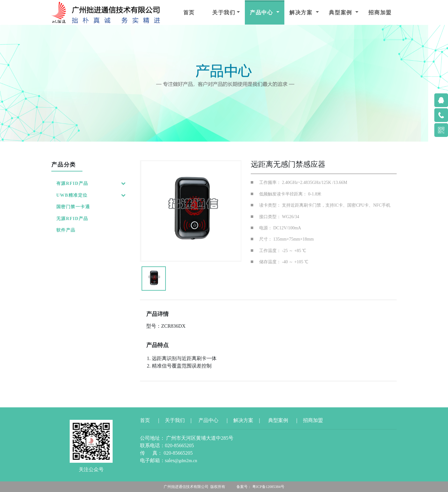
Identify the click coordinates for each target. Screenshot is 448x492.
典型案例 (341, 13)
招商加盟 (380, 13)
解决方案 (302, 13)
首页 (189, 13)
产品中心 (262, 13)
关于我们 (224, 13)
